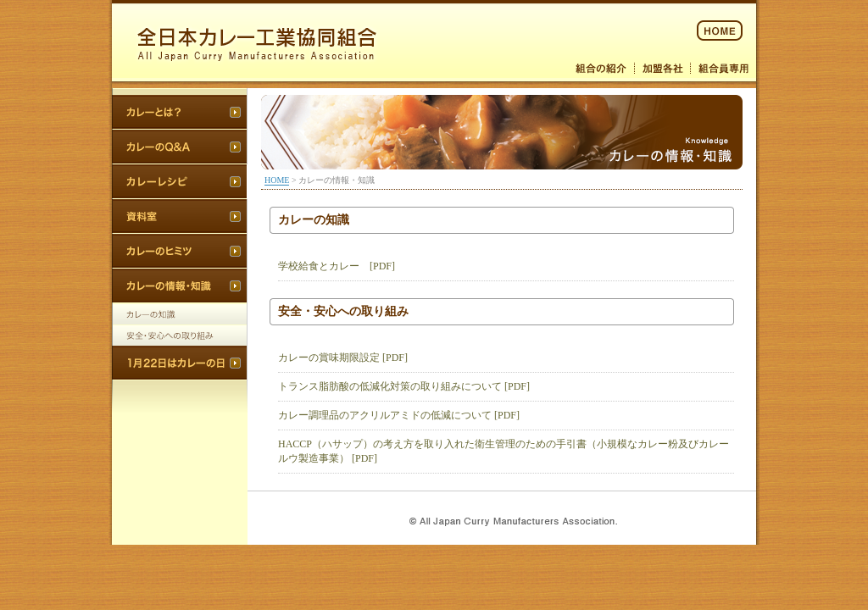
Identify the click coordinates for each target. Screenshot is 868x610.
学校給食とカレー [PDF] (337, 266)
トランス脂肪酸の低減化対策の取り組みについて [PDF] (404, 386)
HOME (277, 180)
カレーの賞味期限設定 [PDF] (343, 358)
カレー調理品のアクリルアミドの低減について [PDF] (399, 415)
